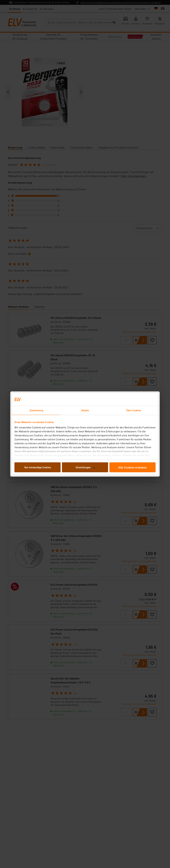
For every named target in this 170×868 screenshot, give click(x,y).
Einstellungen (85, 467)
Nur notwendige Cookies (38, 467)
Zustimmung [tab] (36, 410)
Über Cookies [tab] (134, 410)
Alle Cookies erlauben (132, 467)
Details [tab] (85, 410)
